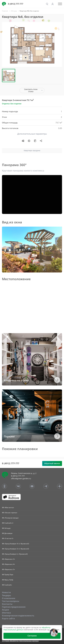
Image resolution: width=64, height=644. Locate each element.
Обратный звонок (52, 463)
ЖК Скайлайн (7, 585)
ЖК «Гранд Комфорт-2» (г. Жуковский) (16, 549)
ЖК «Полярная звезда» (10, 518)
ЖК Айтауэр (6, 528)
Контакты (7, 604)
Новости (6, 592)
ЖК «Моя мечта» (8, 508)
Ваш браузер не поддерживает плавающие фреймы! (32, 250)
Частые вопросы (11, 601)
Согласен (32, 636)
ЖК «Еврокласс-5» (8, 569)
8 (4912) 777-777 (16, 4)
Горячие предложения (14, 607)
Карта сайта (8, 618)
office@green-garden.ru (21, 478)
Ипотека (6, 613)
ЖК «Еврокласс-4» (8, 564)
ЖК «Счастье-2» (8, 538)
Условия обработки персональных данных (20, 641)
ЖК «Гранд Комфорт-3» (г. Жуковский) (16, 544)
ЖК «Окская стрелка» (10, 513)
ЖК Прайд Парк (8, 575)
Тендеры (6, 595)
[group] (32, 44)
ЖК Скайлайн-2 (8, 523)
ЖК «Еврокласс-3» (8, 559)
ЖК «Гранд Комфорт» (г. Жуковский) (15, 554)
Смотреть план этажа (31, 90)
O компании (9, 598)
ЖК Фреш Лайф (8, 580)
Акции (5, 610)
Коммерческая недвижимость (18, 616)
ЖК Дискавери (7, 533)
